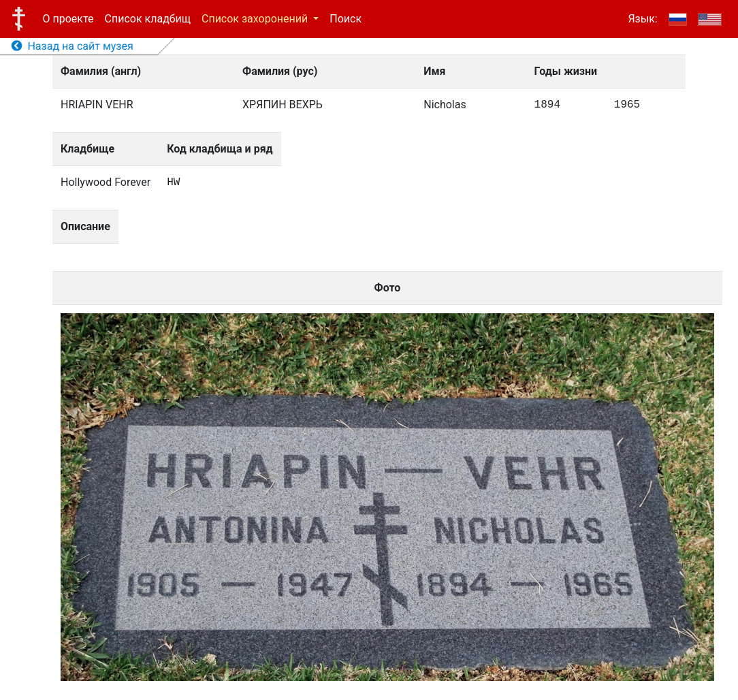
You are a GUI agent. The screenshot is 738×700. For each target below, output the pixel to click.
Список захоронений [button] (256, 19)
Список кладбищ (148, 19)
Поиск (346, 19)
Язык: (642, 19)
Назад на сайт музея (73, 46)
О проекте (68, 19)
